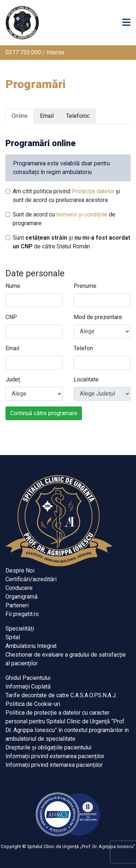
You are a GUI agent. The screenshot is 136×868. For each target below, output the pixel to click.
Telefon (83, 348)
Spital (13, 637)
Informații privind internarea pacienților (54, 765)
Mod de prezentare (98, 317)
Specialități (20, 629)
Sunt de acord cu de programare (64, 219)
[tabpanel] (68, 275)
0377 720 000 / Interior (35, 52)
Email (12, 348)
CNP (11, 317)
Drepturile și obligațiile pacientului (48, 747)
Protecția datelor (93, 191)
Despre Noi (20, 571)
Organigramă (22, 597)
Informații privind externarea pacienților (55, 756)
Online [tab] (20, 116)
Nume (13, 286)
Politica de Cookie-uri (33, 704)
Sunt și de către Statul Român (71, 242)
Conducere (19, 588)
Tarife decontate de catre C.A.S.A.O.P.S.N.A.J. (61, 695)
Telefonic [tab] (78, 116)
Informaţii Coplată (28, 687)
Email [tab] (47, 116)
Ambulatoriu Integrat (31, 646)
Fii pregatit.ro (22, 614)
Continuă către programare (44, 413)
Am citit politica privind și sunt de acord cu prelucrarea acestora (66, 196)
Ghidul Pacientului (28, 678)
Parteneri (17, 605)
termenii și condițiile (82, 214)
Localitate (86, 379)
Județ (13, 379)
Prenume (85, 286)
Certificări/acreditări (31, 579)
